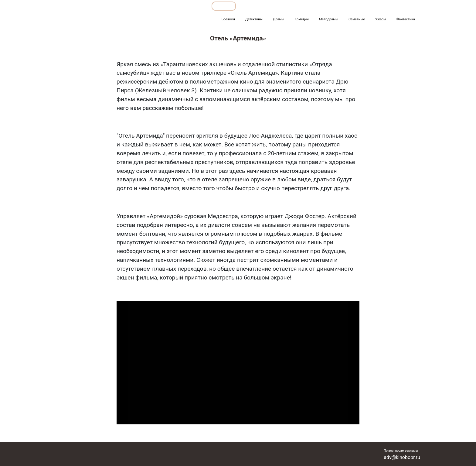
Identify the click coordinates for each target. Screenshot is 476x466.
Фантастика (406, 19)
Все (284, 6)
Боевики (228, 19)
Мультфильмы (349, 6)
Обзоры (224, 6)
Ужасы (381, 19)
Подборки (256, 6)
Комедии (302, 19)
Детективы (254, 19)
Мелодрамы (329, 19)
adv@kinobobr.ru (402, 457)
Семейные (357, 19)
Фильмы (312, 6)
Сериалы (387, 6)
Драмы (279, 19)
